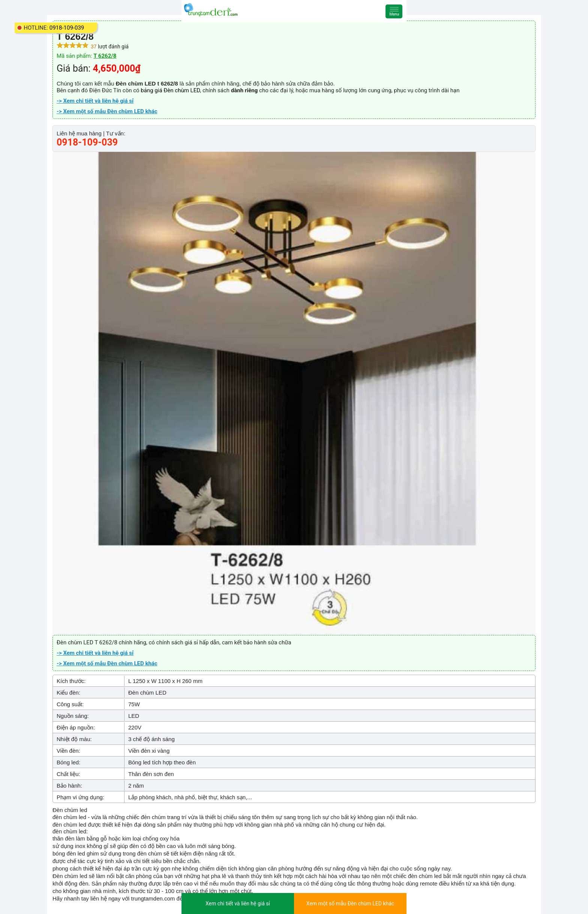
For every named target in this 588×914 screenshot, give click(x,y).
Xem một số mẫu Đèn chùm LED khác (350, 903)
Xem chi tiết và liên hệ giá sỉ (238, 903)
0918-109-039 (67, 28)
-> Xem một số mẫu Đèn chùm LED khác (107, 111)
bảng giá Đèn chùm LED (170, 90)
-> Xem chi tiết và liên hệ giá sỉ (95, 101)
